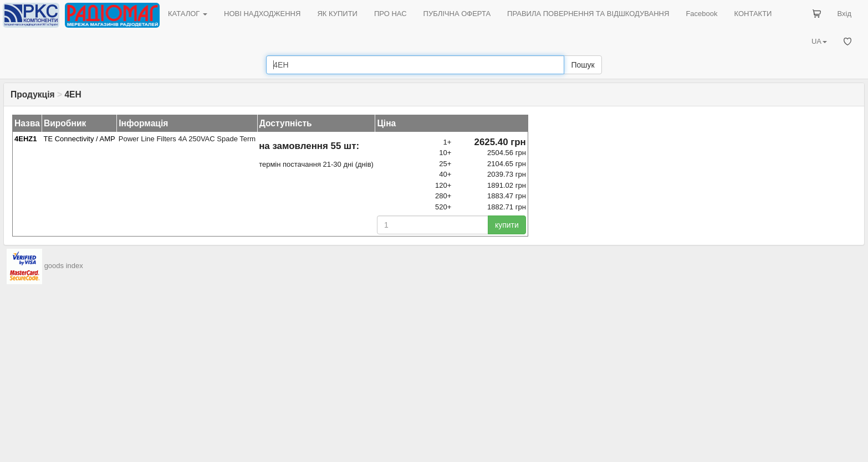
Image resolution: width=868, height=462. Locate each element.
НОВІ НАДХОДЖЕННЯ (262, 14)
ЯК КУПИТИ (337, 14)
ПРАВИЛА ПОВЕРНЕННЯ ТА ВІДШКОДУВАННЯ (588, 14)
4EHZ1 (25, 139)
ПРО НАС (390, 14)
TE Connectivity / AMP (79, 139)
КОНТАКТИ (753, 14)
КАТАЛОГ (188, 14)
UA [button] (819, 41)
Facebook (701, 14)
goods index (64, 266)
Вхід (845, 14)
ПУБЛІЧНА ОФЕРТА (457, 14)
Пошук (583, 65)
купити (507, 225)
